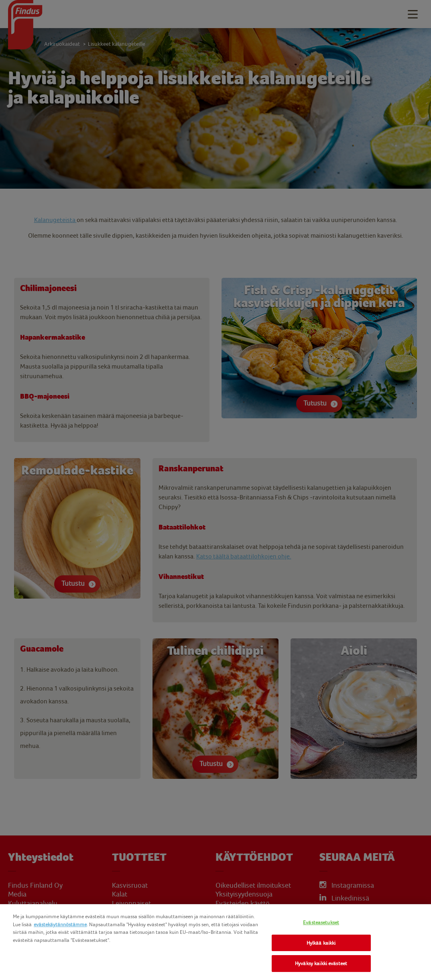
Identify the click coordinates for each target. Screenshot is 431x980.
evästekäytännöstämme (60, 924)
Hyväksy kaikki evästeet (321, 963)
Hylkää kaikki (321, 943)
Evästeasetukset (321, 922)
